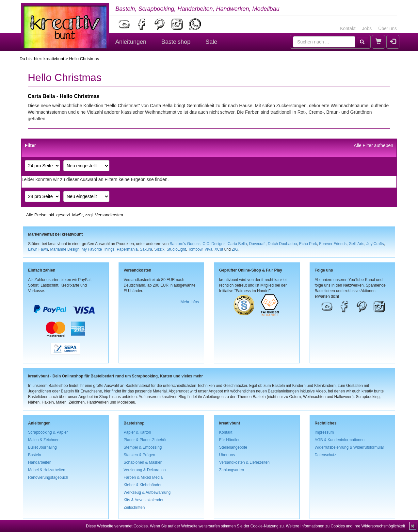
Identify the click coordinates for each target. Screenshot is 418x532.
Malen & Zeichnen (44, 440)
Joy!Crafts (375, 244)
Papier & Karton (137, 432)
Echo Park (308, 244)
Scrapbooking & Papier (48, 432)
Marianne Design (65, 249)
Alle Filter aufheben (373, 145)
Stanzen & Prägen (140, 455)
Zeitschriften (134, 507)
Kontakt (348, 28)
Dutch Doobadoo (282, 244)
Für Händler (229, 440)
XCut (219, 249)
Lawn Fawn (38, 249)
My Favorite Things (98, 249)
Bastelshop (176, 42)
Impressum (324, 432)
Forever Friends (333, 244)
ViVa (208, 249)
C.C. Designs (214, 244)
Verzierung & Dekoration (145, 470)
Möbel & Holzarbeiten (47, 470)
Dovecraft (257, 244)
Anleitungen (131, 42)
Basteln (35, 455)
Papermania (127, 249)
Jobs (367, 28)
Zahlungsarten (232, 470)
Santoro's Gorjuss (185, 244)
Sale (211, 42)
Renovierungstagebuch (48, 477)
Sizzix (159, 249)
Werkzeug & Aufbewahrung (147, 492)
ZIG (235, 249)
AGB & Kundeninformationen (340, 440)
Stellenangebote (233, 447)
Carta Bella (237, 244)
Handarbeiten (40, 462)
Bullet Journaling (42, 447)
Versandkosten (109, 215)
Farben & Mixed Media (143, 477)
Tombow (195, 249)
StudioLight (176, 249)
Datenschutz (326, 455)
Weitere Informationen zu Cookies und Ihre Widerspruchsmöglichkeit (345, 526)
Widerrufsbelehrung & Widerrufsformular (350, 447)
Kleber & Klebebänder (143, 485)
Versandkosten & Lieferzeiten (244, 462)
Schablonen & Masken (143, 462)
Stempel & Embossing (143, 447)
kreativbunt (54, 59)
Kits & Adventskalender (144, 500)
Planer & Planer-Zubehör (145, 440)
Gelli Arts (357, 244)
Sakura (146, 249)
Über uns (387, 28)
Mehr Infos (190, 302)
